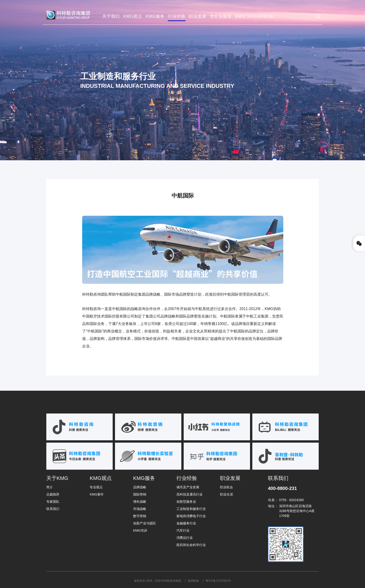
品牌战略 (140, 487)
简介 (50, 487)
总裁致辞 (53, 494)
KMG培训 (140, 530)
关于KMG (57, 478)
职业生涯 (226, 494)
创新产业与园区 (145, 523)
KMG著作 (97, 494)
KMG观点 (101, 478)
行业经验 (187, 478)
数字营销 (140, 516)
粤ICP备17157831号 (218, 581)
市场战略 (140, 509)
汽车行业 (183, 530)
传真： (273, 500)
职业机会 (226, 487)
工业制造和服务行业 (191, 509)
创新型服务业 (186, 502)
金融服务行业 (186, 523)
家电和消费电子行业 (191, 516)
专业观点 (96, 487)
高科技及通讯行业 (189, 494)
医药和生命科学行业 (191, 545)
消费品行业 (185, 538)
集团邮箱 (194, 581)
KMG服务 (144, 478)
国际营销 (140, 494)
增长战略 (140, 502)
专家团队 (53, 502)
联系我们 (53, 509)
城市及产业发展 (188, 487)
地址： (273, 506)
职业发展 (230, 478)
